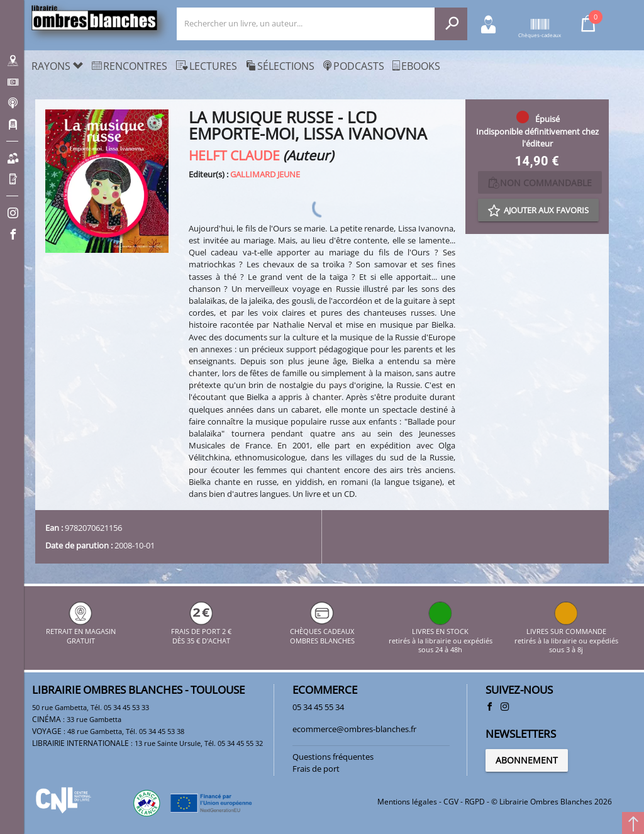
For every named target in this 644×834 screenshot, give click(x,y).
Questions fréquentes (333, 757)
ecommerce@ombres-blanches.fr (354, 729)
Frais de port (316, 769)
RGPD (475, 802)
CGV (451, 802)
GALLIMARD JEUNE (265, 174)
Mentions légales (407, 802)
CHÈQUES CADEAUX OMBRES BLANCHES (322, 632)
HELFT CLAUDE (234, 155)
